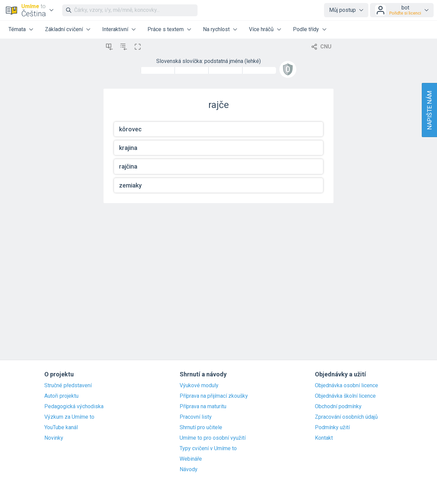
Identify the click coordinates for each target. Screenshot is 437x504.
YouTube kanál (61, 428)
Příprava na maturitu (203, 407)
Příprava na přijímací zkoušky (214, 396)
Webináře (191, 459)
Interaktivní (115, 29)
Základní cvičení (64, 29)
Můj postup (342, 10)
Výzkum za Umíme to (69, 417)
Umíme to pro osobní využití (213, 438)
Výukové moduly (199, 386)
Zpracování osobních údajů (346, 417)
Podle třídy (306, 29)
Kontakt (324, 438)
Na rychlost (216, 29)
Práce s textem (166, 29)
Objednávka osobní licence (347, 386)
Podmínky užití (332, 428)
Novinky (54, 438)
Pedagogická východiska (74, 407)
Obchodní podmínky (338, 407)
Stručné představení (68, 386)
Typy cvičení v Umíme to (208, 448)
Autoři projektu (61, 396)
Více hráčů (261, 29)
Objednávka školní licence (345, 396)
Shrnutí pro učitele (201, 428)
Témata (17, 29)
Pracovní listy (196, 417)
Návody (189, 469)
